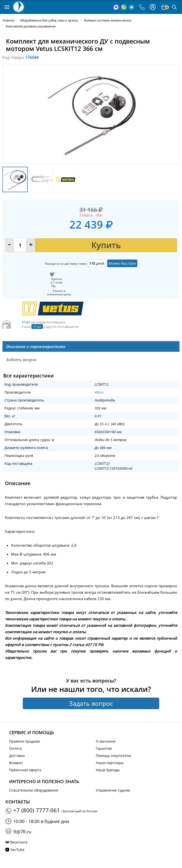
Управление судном (113, 790)
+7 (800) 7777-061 (37, 810)
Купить (106, 245)
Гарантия (104, 748)
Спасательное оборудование (34, 790)
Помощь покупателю (114, 756)
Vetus (99, 392)
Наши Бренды (108, 770)
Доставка (17, 756)
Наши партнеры (110, 763)
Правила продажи (25, 741)
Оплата (15, 748)
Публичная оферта (25, 770)
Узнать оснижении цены (59, 292)
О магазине (106, 741)
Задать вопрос (91, 703)
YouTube (17, 850)
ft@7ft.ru (22, 832)
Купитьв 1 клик (57, 281)
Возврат (16, 763)
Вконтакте (19, 842)
